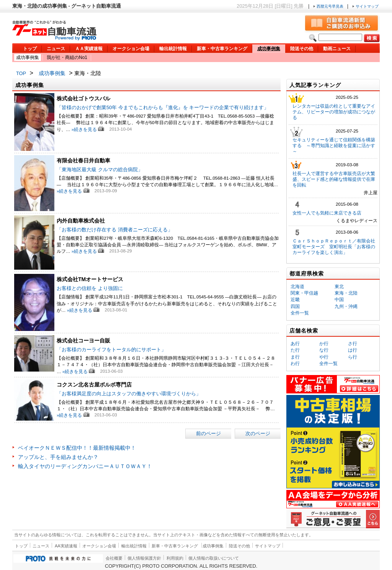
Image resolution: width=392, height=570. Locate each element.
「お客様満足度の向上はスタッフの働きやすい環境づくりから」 (129, 394)
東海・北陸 (346, 293)
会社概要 (114, 558)
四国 (295, 306)
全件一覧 (300, 313)
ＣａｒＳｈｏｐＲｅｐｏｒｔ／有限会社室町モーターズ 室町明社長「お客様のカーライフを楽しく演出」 (334, 247)
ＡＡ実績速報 (89, 49)
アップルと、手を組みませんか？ (58, 457)
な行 (324, 350)
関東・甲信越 (304, 293)
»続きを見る (84, 129)
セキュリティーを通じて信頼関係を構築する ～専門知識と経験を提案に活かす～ (334, 146)
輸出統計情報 (173, 49)
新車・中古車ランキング (222, 49)
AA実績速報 (66, 546)
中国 (339, 300)
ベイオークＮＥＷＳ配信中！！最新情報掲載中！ (77, 448)
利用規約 (175, 558)
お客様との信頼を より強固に (90, 288)
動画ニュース (337, 49)
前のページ (208, 433)
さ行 (353, 344)
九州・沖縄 (346, 306)
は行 (353, 350)
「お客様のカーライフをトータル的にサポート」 (111, 350)
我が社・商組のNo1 (67, 57)
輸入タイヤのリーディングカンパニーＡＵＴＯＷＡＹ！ (85, 466)
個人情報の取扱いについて (214, 558)
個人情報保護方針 (144, 558)
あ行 (295, 344)
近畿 (295, 300)
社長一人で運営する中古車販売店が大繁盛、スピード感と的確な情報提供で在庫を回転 (334, 179)
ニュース (56, 49)
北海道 (297, 287)
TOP (21, 73)
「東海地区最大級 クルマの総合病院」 (100, 170)
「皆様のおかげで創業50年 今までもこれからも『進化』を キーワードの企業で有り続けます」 (163, 107)
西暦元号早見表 (329, 6)
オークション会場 (131, 49)
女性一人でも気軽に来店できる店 (327, 213)
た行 (295, 350)
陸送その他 (302, 49)
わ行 (295, 364)
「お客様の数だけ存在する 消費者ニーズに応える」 (115, 230)
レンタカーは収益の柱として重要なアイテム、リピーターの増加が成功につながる (334, 112)
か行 (324, 344)
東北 (339, 287)
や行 (324, 357)
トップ (30, 49)
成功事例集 (269, 49)
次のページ (258, 433)
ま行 (295, 357)
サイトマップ (365, 6)
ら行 (353, 357)
